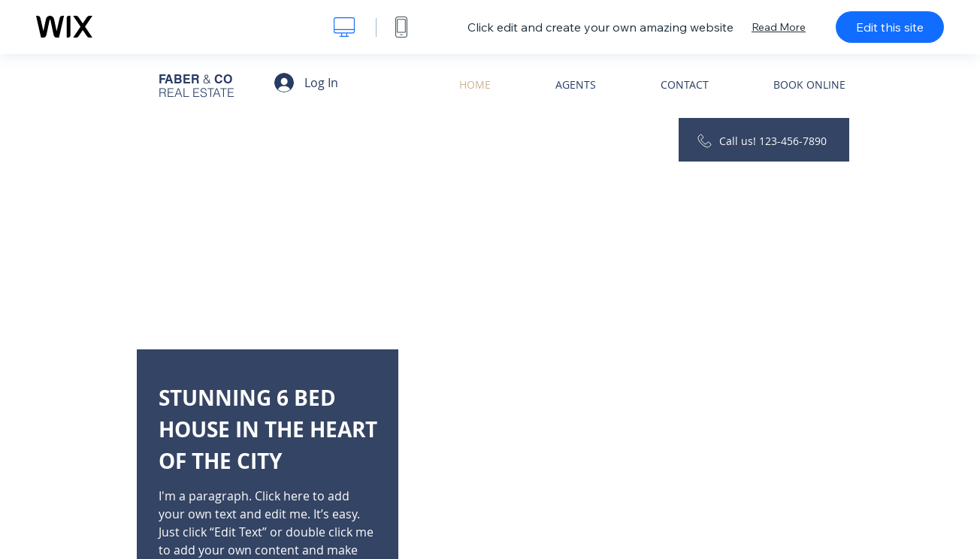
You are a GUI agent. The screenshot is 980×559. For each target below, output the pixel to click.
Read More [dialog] (779, 27)
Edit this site (890, 27)
